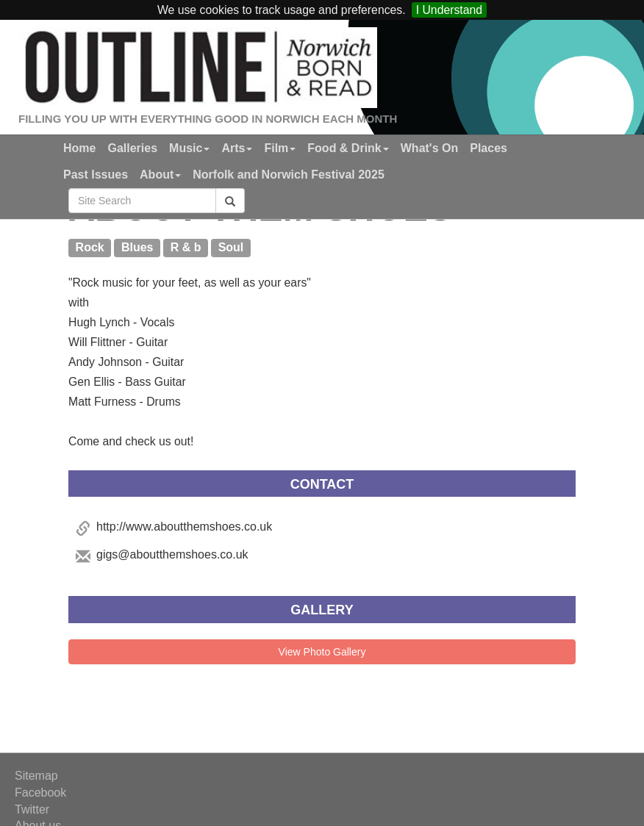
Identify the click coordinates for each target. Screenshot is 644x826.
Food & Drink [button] (348, 148)
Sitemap (36, 776)
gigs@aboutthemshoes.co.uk (172, 554)
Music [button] (189, 148)
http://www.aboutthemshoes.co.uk (184, 527)
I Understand (449, 10)
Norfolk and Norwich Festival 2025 (289, 175)
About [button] (160, 175)
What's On (429, 148)
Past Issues (96, 175)
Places (489, 148)
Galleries (132, 148)
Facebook (40, 793)
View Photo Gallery (322, 652)
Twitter (32, 809)
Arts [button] (237, 148)
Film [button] (280, 148)
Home (79, 148)
